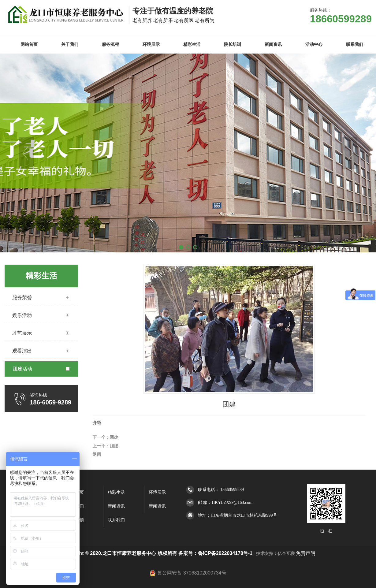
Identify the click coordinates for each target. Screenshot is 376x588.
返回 (97, 454)
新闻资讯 (116, 506)
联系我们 (116, 520)
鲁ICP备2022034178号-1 (225, 553)
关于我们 (75, 506)
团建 (114, 437)
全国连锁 (75, 520)
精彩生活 (116, 492)
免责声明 (306, 553)
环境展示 (157, 492)
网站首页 (75, 492)
